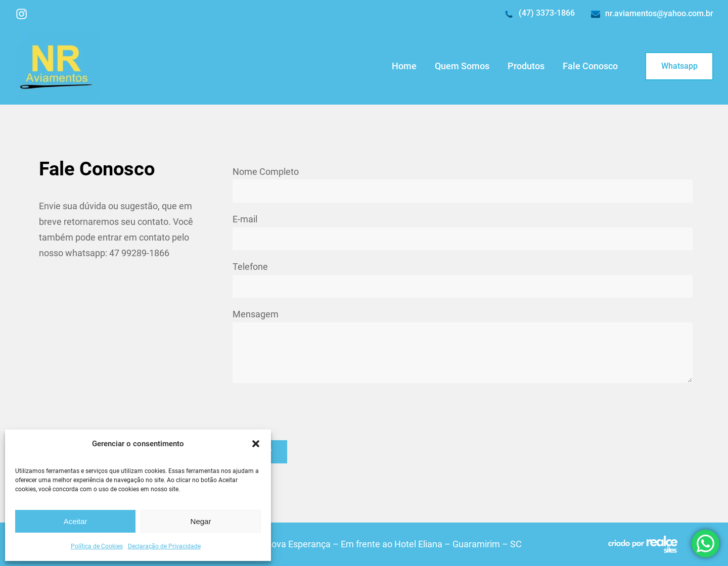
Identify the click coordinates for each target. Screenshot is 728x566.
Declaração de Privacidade (164, 546)
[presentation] (309, 411)
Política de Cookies (97, 546)
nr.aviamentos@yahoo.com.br (659, 13)
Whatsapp (679, 66)
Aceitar (76, 521)
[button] (256, 444)
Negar (201, 521)
